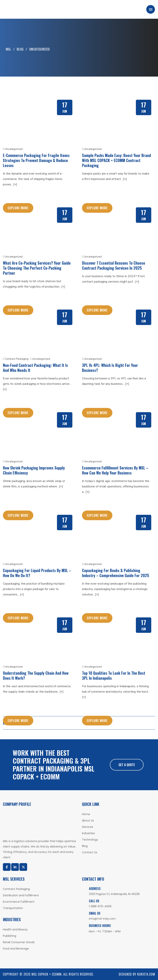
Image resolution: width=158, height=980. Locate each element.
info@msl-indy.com (102, 919)
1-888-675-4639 (100, 906)
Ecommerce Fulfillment (19, 902)
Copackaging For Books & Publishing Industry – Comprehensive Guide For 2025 (116, 573)
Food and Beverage (16, 949)
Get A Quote (127, 765)
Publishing (10, 936)
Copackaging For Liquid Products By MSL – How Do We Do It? (37, 573)
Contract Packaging (16, 359)
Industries (88, 833)
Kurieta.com (146, 974)
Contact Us (90, 852)
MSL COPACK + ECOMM (47, 974)
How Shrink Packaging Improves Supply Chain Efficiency (34, 470)
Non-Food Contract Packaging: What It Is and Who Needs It (35, 368)
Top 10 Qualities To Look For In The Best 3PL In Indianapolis (114, 675)
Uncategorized (13, 149)
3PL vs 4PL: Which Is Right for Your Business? (110, 368)
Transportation (13, 908)
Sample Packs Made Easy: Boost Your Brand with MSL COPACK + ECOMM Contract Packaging (116, 160)
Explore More (18, 208)
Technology (90, 840)
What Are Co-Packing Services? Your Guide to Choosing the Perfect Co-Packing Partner (37, 268)
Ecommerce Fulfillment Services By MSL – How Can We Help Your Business (115, 470)
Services (88, 827)
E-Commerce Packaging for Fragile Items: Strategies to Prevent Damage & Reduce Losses (36, 160)
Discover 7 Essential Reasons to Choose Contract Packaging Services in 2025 (114, 265)
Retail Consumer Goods (19, 942)
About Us (88, 820)
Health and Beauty (15, 929)
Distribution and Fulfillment (21, 895)
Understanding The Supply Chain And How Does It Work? (36, 675)
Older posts (13, 723)
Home (86, 814)
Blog (85, 846)
